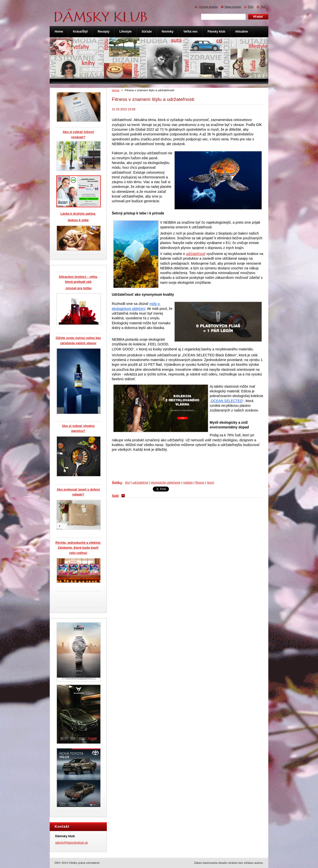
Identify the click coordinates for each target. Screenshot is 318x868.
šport (210, 482)
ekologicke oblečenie (166, 482)
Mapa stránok (233, 7)
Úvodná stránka (208, 7)
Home (116, 90)
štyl (127, 482)
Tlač (263, 7)
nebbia (188, 482)
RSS (251, 7)
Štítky (117, 483)
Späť (116, 496)
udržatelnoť (140, 482)
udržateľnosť (196, 254)
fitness (200, 482)
